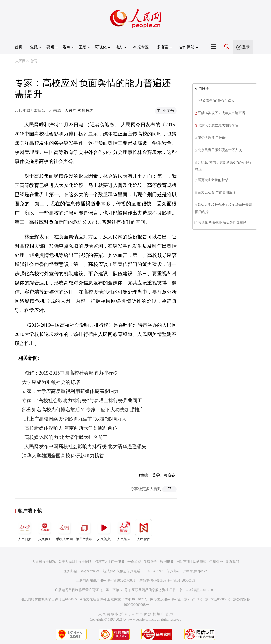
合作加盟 (134, 562)
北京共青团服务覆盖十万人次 (220, 150)
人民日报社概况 (44, 562)
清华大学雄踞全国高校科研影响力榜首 (63, 456)
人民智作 (144, 530)
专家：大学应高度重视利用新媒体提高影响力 (70, 391)
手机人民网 (64, 530)
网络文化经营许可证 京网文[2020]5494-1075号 (114, 599)
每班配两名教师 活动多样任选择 (222, 222)
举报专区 (141, 47)
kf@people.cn (90, 571)
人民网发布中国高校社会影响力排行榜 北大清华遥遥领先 (85, 446)
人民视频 (104, 530)
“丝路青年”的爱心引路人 (216, 101)
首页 (19, 47)
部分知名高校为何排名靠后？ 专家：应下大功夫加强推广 (83, 410)
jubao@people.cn (196, 571)
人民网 (21, 61)
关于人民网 (67, 562)
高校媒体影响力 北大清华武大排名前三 (66, 437)
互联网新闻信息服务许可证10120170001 (106, 581)
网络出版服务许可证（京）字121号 (176, 599)
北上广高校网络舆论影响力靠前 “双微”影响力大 (76, 419)
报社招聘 (85, 562)
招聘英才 (101, 562)
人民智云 (124, 530)
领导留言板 (84, 530)
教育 (34, 61)
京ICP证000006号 (218, 599)
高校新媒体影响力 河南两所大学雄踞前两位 (71, 428)
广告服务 (118, 562)
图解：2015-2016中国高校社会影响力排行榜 (71, 373)
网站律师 (200, 562)
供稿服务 (150, 562)
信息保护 (216, 562)
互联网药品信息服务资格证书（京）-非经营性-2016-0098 (174, 590)
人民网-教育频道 (79, 110)
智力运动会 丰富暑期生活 (217, 192)
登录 (246, 47)
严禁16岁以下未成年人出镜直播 (221, 113)
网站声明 (183, 562)
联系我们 (232, 562)
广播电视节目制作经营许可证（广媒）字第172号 (91, 590)
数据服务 (167, 562)
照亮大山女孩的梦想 (213, 180)
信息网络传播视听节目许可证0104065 (49, 599)
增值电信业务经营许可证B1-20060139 (167, 581)
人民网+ (44, 530)
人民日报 (25, 530)
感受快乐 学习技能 (212, 138)
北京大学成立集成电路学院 (218, 125)
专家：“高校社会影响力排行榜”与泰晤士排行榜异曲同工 (82, 400)
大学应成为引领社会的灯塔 (51, 382)
